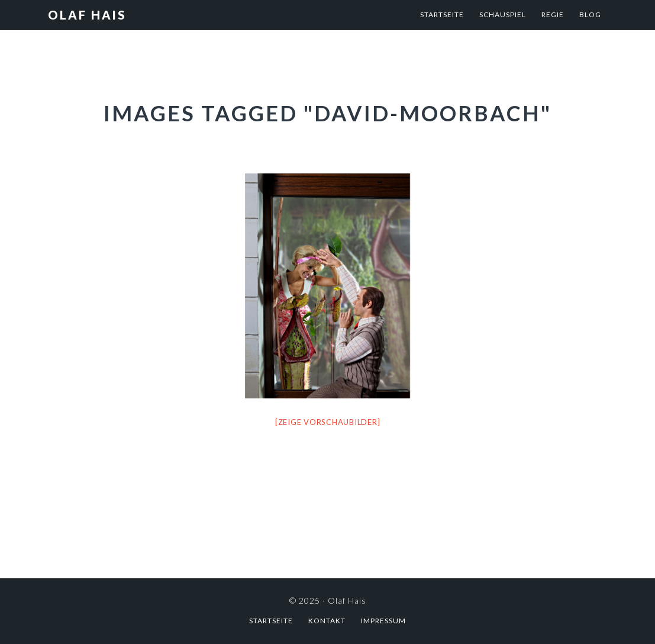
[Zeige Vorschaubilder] (328, 422)
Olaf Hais (87, 15)
